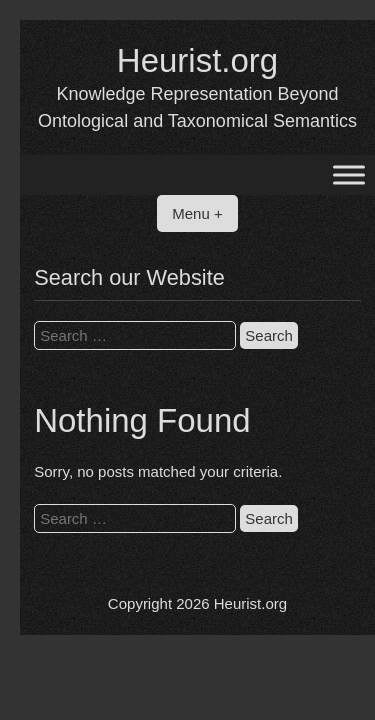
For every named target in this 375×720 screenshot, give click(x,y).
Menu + (197, 213)
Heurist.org (197, 60)
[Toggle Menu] (349, 175)
